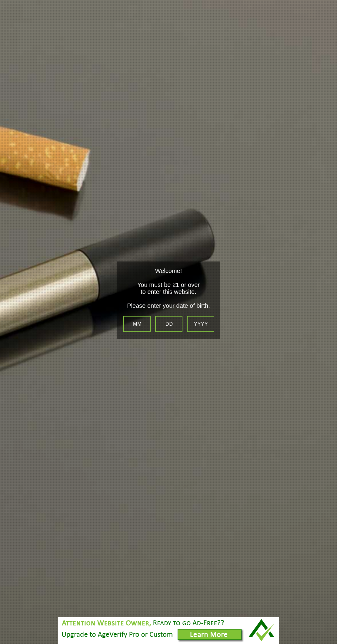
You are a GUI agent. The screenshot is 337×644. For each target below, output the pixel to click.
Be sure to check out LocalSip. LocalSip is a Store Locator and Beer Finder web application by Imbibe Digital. (326, 642)
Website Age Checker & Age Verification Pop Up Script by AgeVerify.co (330, 637)
